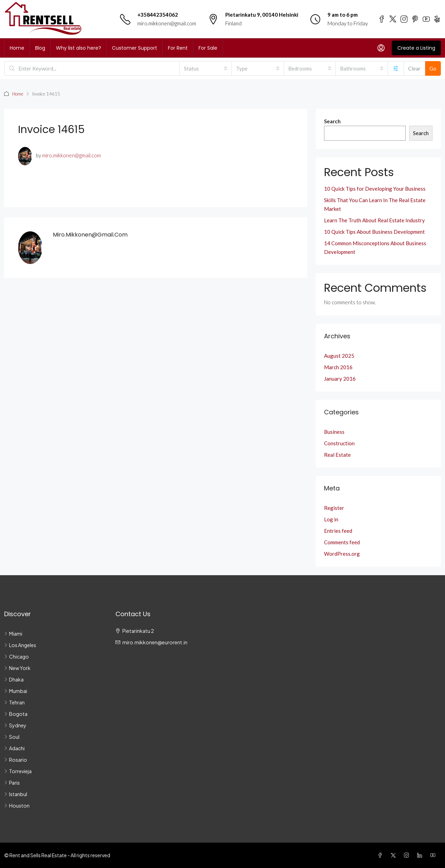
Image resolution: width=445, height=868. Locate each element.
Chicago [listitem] (17, 656)
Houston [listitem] (17, 805)
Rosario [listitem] (16, 760)
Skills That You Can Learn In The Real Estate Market (375, 204)
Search (332, 121)
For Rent (178, 48)
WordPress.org (342, 554)
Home (17, 48)
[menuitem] (381, 48)
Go (433, 68)
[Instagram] (408, 855)
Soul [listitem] (12, 737)
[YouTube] (434, 855)
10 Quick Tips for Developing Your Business (375, 189)
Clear (414, 68)
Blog (40, 48)
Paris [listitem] (12, 783)
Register (334, 508)
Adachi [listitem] (14, 748)
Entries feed (338, 531)
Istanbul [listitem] (16, 794)
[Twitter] (395, 855)
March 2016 (338, 367)
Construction (339, 443)
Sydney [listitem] (15, 725)
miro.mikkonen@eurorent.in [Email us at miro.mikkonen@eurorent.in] (155, 642)
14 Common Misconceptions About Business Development (375, 247)
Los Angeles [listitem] (20, 645)
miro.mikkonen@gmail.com (167, 23)
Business (334, 432)
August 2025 (339, 356)
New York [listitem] (17, 668)
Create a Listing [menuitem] (416, 48)
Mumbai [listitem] (16, 691)
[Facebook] (381, 855)
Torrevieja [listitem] (18, 771)
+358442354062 (158, 15)
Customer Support (135, 48)
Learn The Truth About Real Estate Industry (374, 220)
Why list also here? (79, 48)
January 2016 (340, 379)
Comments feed (342, 542)
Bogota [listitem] (16, 714)
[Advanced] (396, 68)
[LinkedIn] (421, 855)
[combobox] (206, 68)
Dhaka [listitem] (14, 679)
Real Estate (337, 455)
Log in (331, 519)
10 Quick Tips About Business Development (374, 232)
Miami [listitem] (13, 634)
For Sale (208, 48)
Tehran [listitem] (14, 702)
